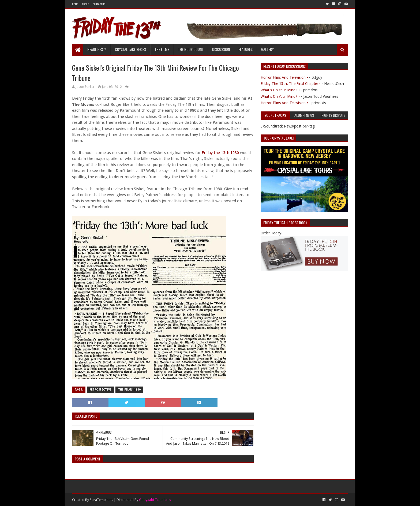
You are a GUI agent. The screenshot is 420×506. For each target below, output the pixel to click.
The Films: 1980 (129, 390)
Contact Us (99, 4)
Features (245, 49)
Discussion (221, 49)
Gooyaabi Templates (155, 500)
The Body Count (191, 49)
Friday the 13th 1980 (220, 153)
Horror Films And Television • (284, 77)
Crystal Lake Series (130, 49)
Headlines (95, 49)
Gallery (267, 49)
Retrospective (100, 390)
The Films (162, 49)
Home (75, 4)
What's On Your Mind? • (280, 90)
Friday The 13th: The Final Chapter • (291, 84)
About (85, 4)
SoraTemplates (101, 500)
